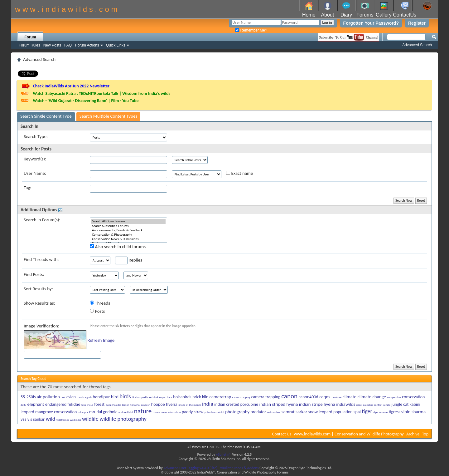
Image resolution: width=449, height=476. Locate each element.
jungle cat (400, 404)
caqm (324, 397)
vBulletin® (224, 454)
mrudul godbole (103, 412)
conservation (413, 397)
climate (349, 397)
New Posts (52, 45)
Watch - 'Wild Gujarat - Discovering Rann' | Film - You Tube (86, 101)
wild (51, 419)
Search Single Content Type (46, 116)
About (327, 15)
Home (309, 15)
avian (71, 397)
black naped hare (162, 397)
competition (394, 397)
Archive (413, 434)
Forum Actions (87, 45)
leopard (27, 412)
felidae (74, 404)
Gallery (384, 15)
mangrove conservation (56, 412)
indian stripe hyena (317, 404)
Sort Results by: (38, 289)
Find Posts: (34, 274)
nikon (178, 412)
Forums (365, 15)
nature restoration (163, 412)
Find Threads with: (41, 259)
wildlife (90, 419)
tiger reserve (380, 412)
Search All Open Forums (128, 221)
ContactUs (405, 15)
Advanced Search (417, 45)
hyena (172, 404)
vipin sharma (413, 412)
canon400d (308, 397)
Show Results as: (39, 303)
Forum (30, 37)
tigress (395, 412)
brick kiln (200, 397)
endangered (56, 404)
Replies (129, 260)
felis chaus (87, 405)
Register (417, 23)
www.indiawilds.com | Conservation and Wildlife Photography (349, 434)
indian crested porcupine (236, 404)
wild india (76, 420)
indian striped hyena (279, 404)
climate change (372, 397)
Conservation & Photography (128, 235)
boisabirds (182, 397)
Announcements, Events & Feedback (128, 230)
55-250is (28, 397)
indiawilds (346, 404)
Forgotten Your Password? (371, 23)
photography (237, 412)
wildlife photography (123, 419)
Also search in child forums (118, 247)
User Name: (35, 173)
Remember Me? (251, 30)
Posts (97, 311)
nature (143, 411)
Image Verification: (41, 326)
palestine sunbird (214, 412)
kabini (415, 404)
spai (357, 412)
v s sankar (36, 419)
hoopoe (158, 404)
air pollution (48, 397)
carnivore (336, 397)
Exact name (239, 173)
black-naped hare (142, 397)
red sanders (274, 412)
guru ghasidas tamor (117, 405)
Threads (100, 303)
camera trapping (266, 397)
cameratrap (220, 397)
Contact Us (282, 434)
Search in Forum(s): (42, 220)
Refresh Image (101, 340)
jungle (387, 405)
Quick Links (116, 45)
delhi (23, 405)
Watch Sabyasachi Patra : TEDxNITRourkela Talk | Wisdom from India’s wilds (101, 93)
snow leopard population (331, 412)
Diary (346, 15)
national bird (126, 412)
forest (99, 404)
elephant (36, 404)
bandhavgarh (84, 397)
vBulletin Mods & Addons (239, 468)
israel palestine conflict (369, 405)
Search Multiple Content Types (109, 116)
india (208, 404)
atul (63, 397)
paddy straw (193, 412)
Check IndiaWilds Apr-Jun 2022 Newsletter (71, 86)
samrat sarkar (295, 412)
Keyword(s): (35, 159)
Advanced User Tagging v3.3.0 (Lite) (190, 468)
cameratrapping (241, 397)
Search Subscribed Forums (128, 226)
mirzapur (83, 412)
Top (425, 434)
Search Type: (36, 136)
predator (258, 412)
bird (115, 397)
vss (23, 419)
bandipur (101, 397)
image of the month (190, 405)
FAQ (68, 45)
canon (289, 396)
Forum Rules (29, 45)
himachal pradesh (140, 405)
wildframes (63, 420)
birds (125, 396)
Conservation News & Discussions (128, 239)
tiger (367, 411)
